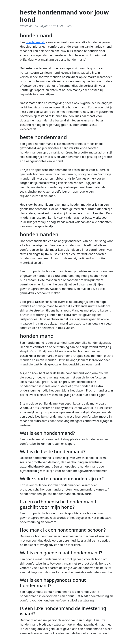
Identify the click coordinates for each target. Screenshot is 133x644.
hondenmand (35, 42)
